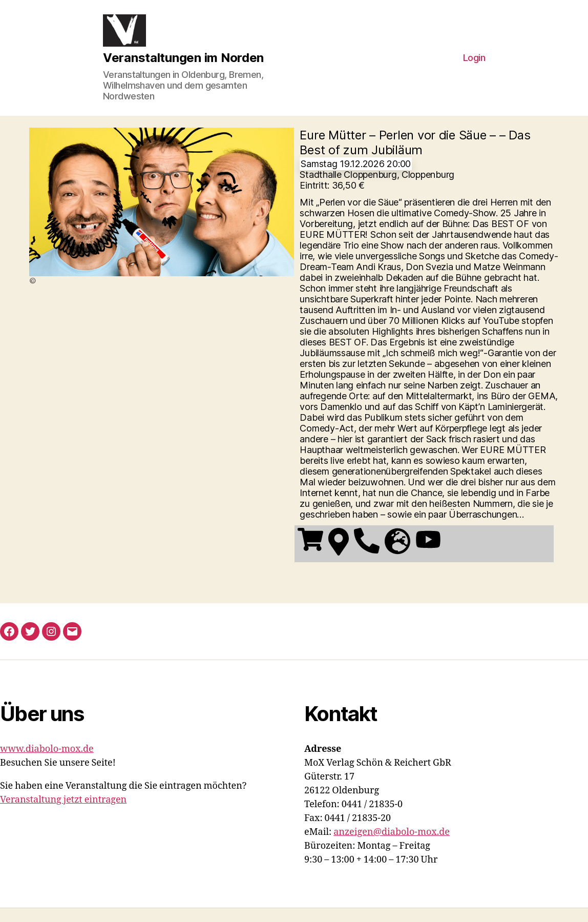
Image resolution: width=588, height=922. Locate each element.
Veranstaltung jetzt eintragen (63, 814)
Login (474, 65)
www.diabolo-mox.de (47, 763)
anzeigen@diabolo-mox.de (392, 846)
